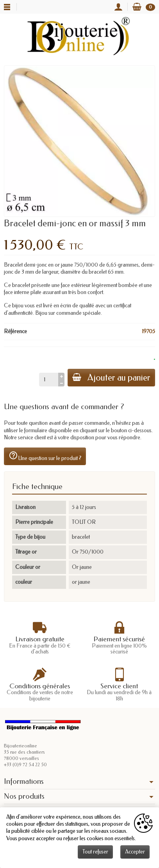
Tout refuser (95, 852)
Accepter (135, 852)
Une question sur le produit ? (45, 456)
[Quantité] (49, 379)
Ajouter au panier (111, 378)
